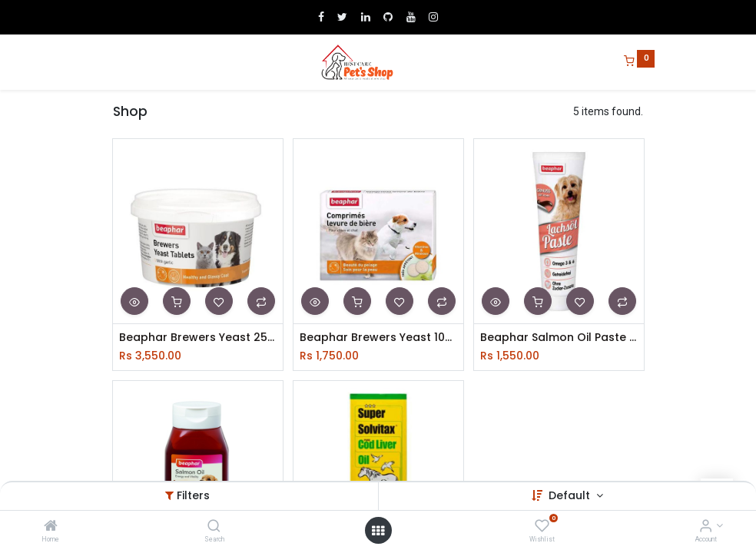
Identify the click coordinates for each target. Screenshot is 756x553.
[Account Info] (706, 527)
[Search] (214, 527)
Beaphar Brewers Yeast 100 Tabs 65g (378, 338)
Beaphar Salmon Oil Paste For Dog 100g (559, 338)
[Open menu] (378, 531)
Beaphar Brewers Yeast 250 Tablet (198, 338)
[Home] (51, 527)
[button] (134, 301)
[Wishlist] (542, 527)
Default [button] (571, 495)
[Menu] (102, 62)
